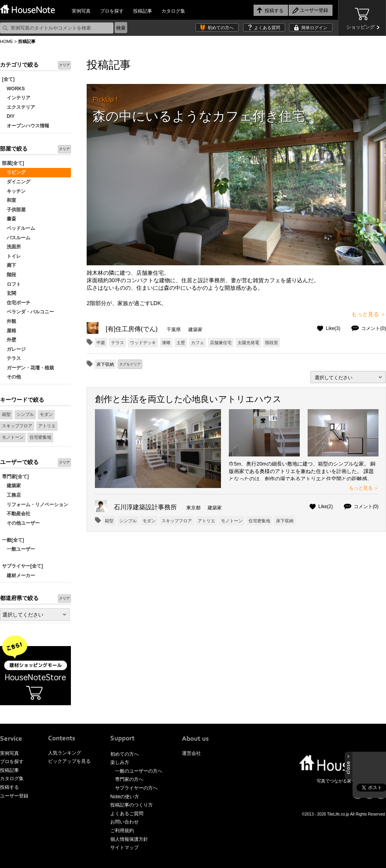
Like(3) (333, 328)
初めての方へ (221, 28)
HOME (6, 41)
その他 (11, 377)
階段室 (272, 343)
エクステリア (19, 107)
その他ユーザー (21, 523)
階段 (9, 275)
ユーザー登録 (14, 796)
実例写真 (81, 11)
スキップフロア (17, 426)
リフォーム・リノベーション (35, 505)
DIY (8, 116)
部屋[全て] (13, 163)
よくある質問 (267, 28)
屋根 (9, 331)
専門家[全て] (15, 477)
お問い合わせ (124, 822)
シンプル (25, 414)
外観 (9, 321)
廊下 (9, 265)
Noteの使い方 (125, 797)
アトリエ (47, 426)
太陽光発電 (248, 343)
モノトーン (13, 437)
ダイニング (16, 182)
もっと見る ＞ (369, 314)
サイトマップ (124, 848)
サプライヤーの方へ (136, 788)
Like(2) (326, 507)
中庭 (101, 343)
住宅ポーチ (16, 303)
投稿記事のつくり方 (132, 805)
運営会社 (191, 753)
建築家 (11, 486)
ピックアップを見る (69, 761)
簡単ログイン (314, 28)
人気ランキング (65, 753)
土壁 (181, 343)
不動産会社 (16, 514)
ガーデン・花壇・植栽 (28, 368)
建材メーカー (19, 576)
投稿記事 (143, 11)
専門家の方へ (129, 779)
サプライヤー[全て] (22, 566)
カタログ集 (173, 11)
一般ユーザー (19, 549)
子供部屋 (14, 210)
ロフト (11, 284)
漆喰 (166, 343)
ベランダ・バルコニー (28, 312)
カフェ (198, 343)
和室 (9, 200)
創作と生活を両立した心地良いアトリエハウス (188, 399)
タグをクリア (130, 364)
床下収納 (285, 521)
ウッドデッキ (143, 343)
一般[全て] (13, 540)
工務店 (11, 495)
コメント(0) (374, 328)
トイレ (11, 256)
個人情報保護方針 (129, 839)
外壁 (9, 340)
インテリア (16, 98)
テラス (11, 358)
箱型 (6, 414)
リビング (14, 172)
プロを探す (112, 11)
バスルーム (16, 238)
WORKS (13, 89)
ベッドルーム (19, 228)
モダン (46, 414)
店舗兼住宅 (221, 343)
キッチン (14, 191)
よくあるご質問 (127, 814)
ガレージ (14, 349)
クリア (64, 65)
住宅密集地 (40, 437)
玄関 (9, 293)
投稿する (9, 787)
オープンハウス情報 (26, 126)
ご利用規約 (122, 831)
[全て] (8, 79)
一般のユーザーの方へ (139, 771)
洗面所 (11, 247)
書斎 (9, 219)
